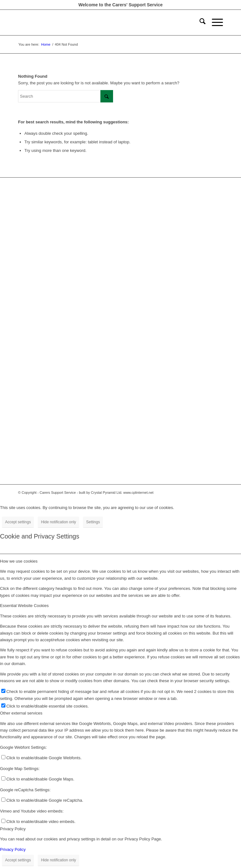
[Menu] (214, 23)
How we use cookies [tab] (19, 561)
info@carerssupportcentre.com (46, 353)
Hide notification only (58, 522)
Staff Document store (37, 241)
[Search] (199, 23)
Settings (93, 522)
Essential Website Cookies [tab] (24, 606)
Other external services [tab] (21, 713)
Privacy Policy (13, 849)
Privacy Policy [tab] (13, 829)
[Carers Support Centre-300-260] (100, 23)
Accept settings (18, 522)
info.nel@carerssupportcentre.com (50, 452)
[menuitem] (199, 23)
